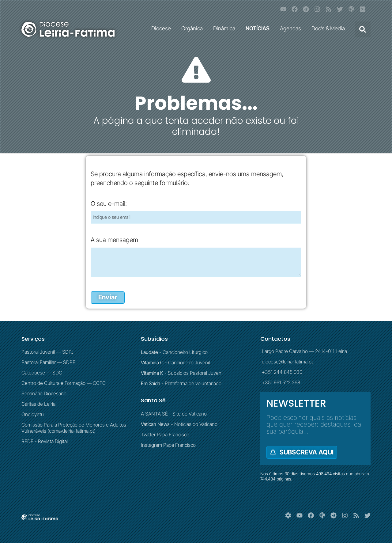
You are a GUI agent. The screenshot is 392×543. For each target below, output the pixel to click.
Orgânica (194, 28)
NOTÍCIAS (259, 28)
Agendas (292, 28)
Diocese (163, 28)
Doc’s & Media (330, 28)
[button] (363, 29)
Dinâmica (226, 28)
